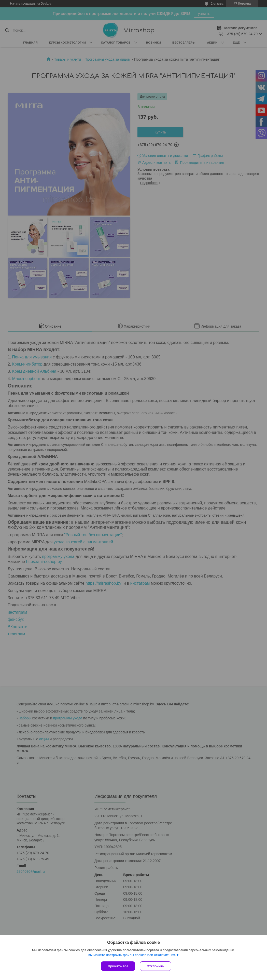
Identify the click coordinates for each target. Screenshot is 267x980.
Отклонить (155, 966)
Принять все (118, 966)
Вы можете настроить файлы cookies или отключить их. (132, 955)
